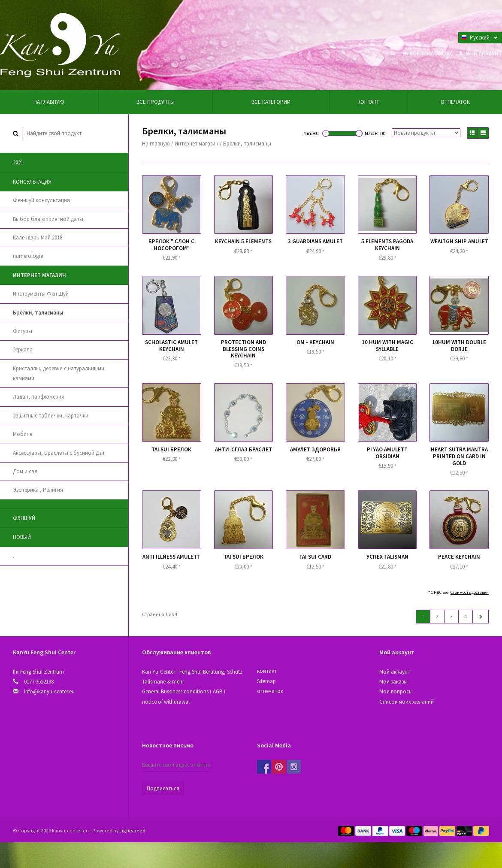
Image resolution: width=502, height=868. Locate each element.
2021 (18, 162)
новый (22, 537)
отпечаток (455, 102)
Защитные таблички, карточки (51, 416)
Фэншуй (24, 518)
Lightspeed (132, 830)
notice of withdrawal (166, 702)
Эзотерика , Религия (38, 490)
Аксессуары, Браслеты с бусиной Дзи (59, 453)
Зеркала (23, 349)
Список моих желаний (407, 702)
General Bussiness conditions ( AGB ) (184, 691)
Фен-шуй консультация (41, 200)
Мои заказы (393, 682)
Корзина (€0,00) (428, 53)
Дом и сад (25, 471)
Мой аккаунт (480, 53)
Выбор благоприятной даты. (49, 219)
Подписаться (163, 788)
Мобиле (23, 434)
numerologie (28, 256)
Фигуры (23, 331)
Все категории (271, 102)
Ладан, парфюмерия (39, 397)
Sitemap (266, 681)
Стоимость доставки (470, 592)
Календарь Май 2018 (38, 237)
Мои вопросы (396, 691)
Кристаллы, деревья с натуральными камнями (59, 373)
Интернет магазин (39, 275)
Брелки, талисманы (38, 313)
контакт (368, 102)
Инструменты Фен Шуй (41, 294)
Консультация (32, 182)
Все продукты (156, 102)
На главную (49, 102)
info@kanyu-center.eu (49, 691)
